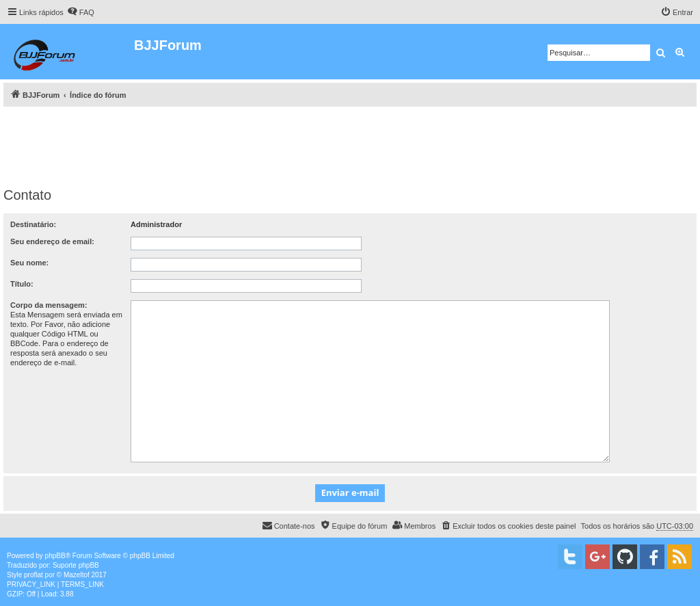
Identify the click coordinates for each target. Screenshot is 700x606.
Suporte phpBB (76, 565)
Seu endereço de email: (52, 241)
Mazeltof (77, 575)
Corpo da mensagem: (49, 305)
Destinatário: (33, 224)
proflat (33, 575)
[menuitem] (81, 12)
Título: (22, 284)
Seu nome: (29, 263)
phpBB (55, 556)
